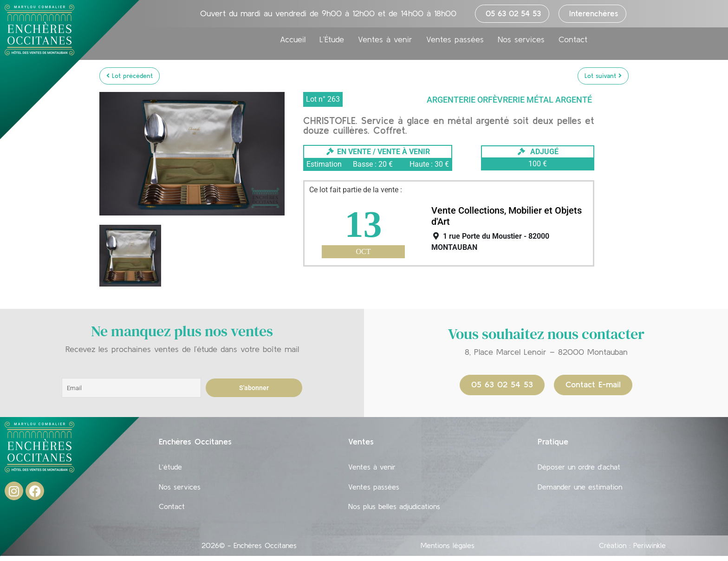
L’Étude (332, 40)
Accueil (293, 40)
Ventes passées (455, 40)
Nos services (521, 40)
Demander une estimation (580, 489)
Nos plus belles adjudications (394, 510)
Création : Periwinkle (632, 550)
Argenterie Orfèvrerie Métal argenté (509, 100)
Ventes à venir (385, 40)
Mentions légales (448, 550)
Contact (573, 40)
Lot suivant (603, 76)
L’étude (170, 468)
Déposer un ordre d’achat (579, 468)
